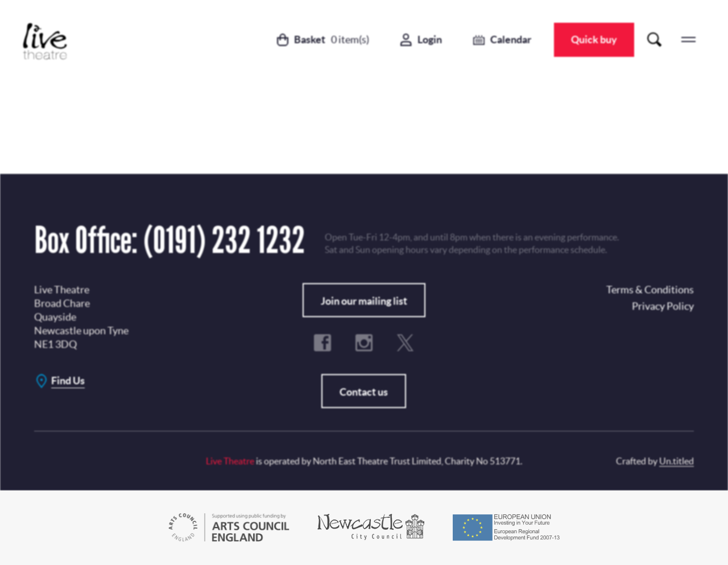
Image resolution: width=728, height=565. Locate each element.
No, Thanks (439, 291)
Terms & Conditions (316, 319)
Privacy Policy (377, 248)
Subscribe (332, 291)
